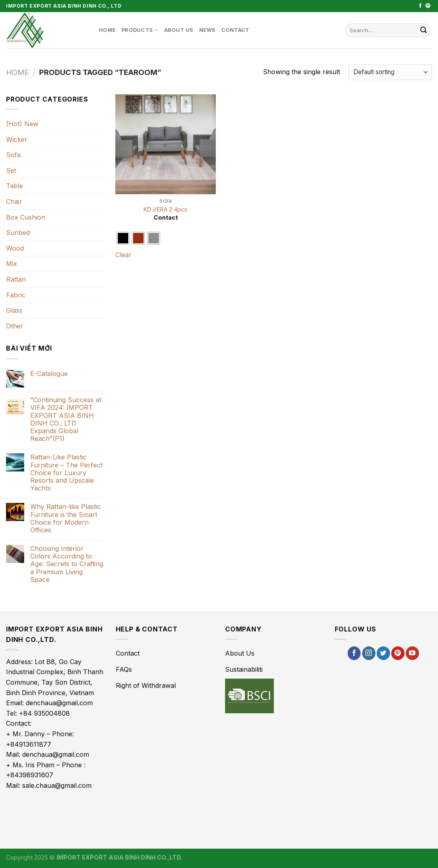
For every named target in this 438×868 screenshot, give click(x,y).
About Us (179, 30)
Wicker (17, 139)
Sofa (13, 155)
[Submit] (423, 30)
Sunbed (18, 233)
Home (107, 30)
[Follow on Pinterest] (428, 6)
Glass (14, 310)
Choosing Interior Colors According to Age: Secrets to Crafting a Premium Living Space (67, 564)
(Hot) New (22, 124)
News (208, 30)
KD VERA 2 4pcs (166, 209)
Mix (11, 264)
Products (140, 30)
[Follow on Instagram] (369, 653)
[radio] (123, 238)
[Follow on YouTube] (412, 653)
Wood (15, 248)
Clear (123, 255)
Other (15, 326)
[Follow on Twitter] (383, 653)
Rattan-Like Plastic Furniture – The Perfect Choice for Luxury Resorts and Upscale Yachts (66, 473)
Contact (236, 30)
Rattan (16, 279)
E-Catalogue (49, 374)
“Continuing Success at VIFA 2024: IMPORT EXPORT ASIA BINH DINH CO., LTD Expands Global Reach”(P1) (66, 419)
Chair (14, 201)
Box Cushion (26, 217)
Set (11, 170)
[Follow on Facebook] (420, 6)
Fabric (16, 295)
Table (15, 186)
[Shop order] (390, 72)
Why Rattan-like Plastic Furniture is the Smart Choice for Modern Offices (66, 518)
